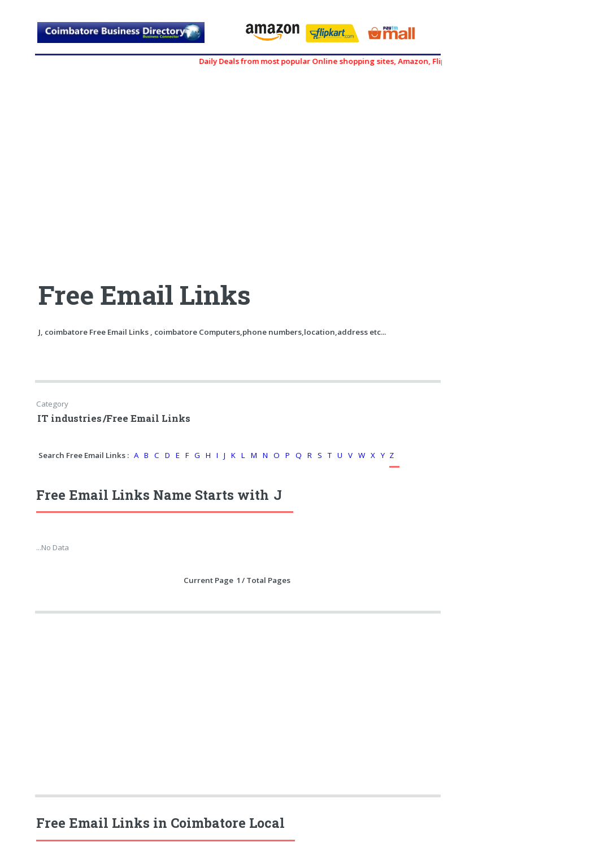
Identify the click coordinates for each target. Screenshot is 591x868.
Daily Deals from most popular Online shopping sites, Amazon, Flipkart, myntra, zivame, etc (372, 61)
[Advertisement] (138, 168)
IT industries (69, 418)
